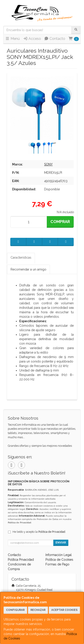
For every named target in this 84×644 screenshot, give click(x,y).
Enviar (61, 543)
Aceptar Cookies (64, 610)
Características (21, 258)
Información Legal (59, 555)
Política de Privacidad (19, 523)
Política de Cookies (59, 560)
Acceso (32, 39)
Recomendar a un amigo (28, 269)
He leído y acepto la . (39, 532)
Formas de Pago (57, 564)
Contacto (55, 39)
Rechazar (38, 610)
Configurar (15, 610)
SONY (48, 164)
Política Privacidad (21, 560)
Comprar (60, 222)
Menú (12, 39)
